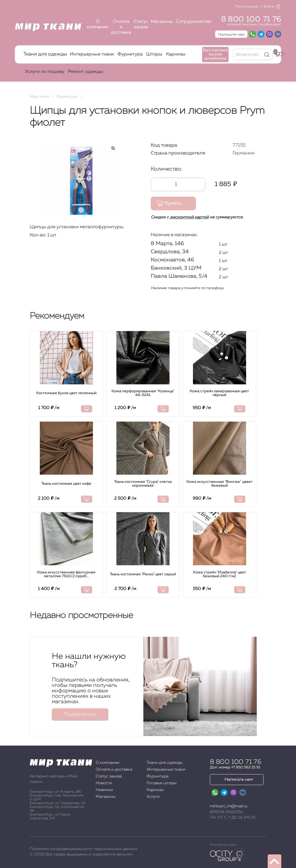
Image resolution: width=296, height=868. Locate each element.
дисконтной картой (189, 217)
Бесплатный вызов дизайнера (215, 54)
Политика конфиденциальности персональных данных (83, 849)
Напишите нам (231, 35)
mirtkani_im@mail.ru (229, 806)
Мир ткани (39, 97)
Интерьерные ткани (92, 54)
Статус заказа (141, 24)
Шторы (154, 54)
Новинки (104, 790)
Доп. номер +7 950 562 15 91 (235, 767)
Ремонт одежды (86, 72)
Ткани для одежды (45, 54)
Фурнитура (130, 54)
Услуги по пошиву (45, 72)
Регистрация (247, 7)
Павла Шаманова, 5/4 (179, 276)
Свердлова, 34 (170, 252)
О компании (97, 24)
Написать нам (239, 780)
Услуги (153, 797)
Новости (104, 783)
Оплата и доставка (121, 27)
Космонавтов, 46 (172, 260)
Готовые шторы (162, 783)
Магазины (162, 22)
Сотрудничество (194, 22)
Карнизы (176, 54)
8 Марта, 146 (167, 243)
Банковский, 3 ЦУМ (176, 268)
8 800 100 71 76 (251, 19)
